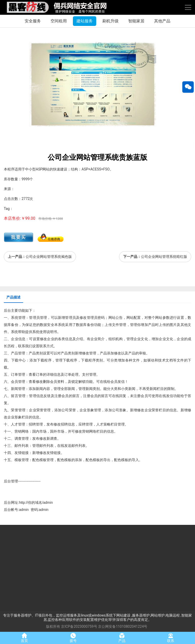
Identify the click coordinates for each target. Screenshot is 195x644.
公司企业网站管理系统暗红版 (164, 257)
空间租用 (59, 21)
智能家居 (136, 21)
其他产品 (162, 21)
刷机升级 (110, 21)
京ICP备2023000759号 (79, 626)
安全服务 (33, 21)
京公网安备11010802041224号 (123, 626)
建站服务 (85, 21)
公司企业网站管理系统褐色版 (49, 257)
